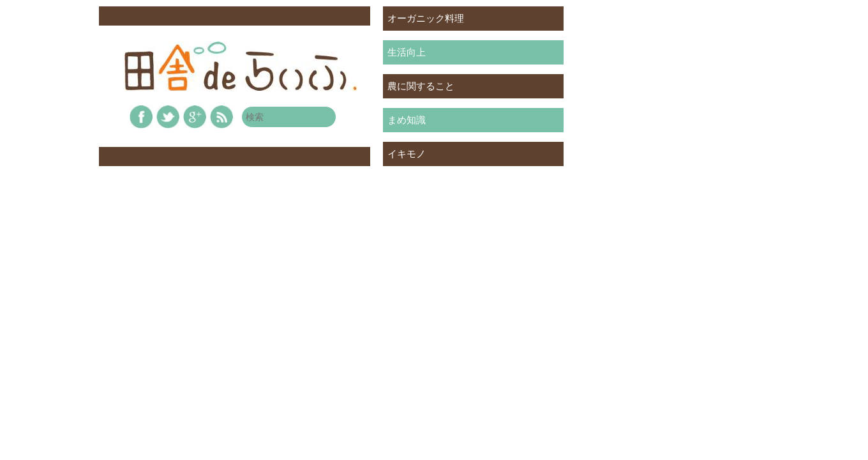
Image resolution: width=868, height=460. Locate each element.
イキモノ (407, 154)
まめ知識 (407, 120)
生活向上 (407, 52)
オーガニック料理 (426, 18)
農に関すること (421, 86)
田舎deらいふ (241, 66)
